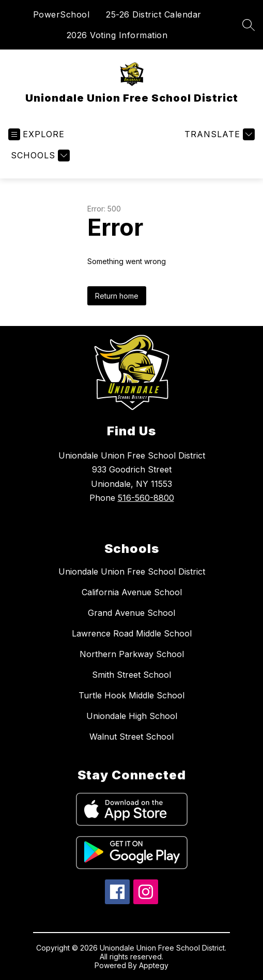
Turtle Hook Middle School (131, 695)
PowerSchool (61, 14)
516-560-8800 (146, 498)
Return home (117, 296)
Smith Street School (131, 675)
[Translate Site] (218, 134)
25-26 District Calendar (154, 14)
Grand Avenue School (131, 613)
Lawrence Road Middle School (132, 633)
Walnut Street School (131, 737)
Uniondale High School (132, 716)
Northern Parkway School (132, 654)
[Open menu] (36, 134)
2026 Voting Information (117, 35)
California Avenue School (132, 592)
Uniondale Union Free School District (132, 571)
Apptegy (154, 965)
